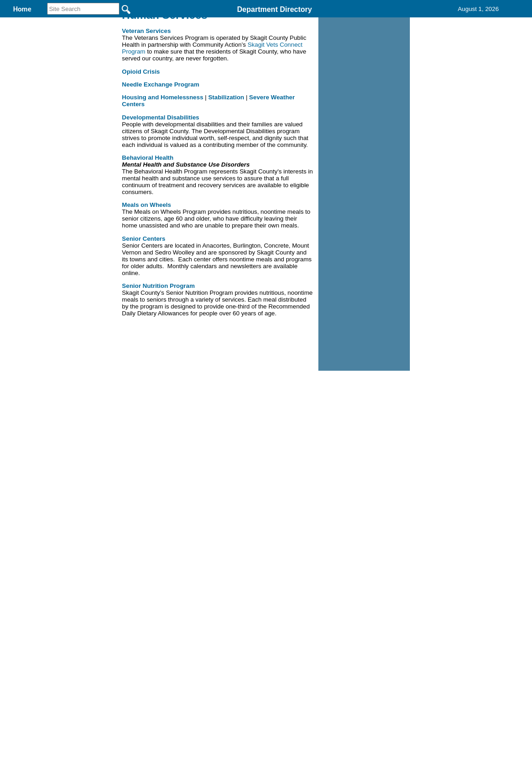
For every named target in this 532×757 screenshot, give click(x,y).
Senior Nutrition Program (159, 345)
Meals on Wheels (147, 264)
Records (323, 22)
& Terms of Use (296, 468)
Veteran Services (147, 90)
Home (177, 468)
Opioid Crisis (141, 131)
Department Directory (274, 9)
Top (114, 468)
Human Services (188, 22)
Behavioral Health (148, 217)
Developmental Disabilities (161, 177)
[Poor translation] (33, 619)
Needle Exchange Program (161, 144)
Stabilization (227, 157)
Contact (377, 22)
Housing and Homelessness (163, 157)
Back (142, 468)
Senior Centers (144, 298)
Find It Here (263, 22)
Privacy (262, 468)
